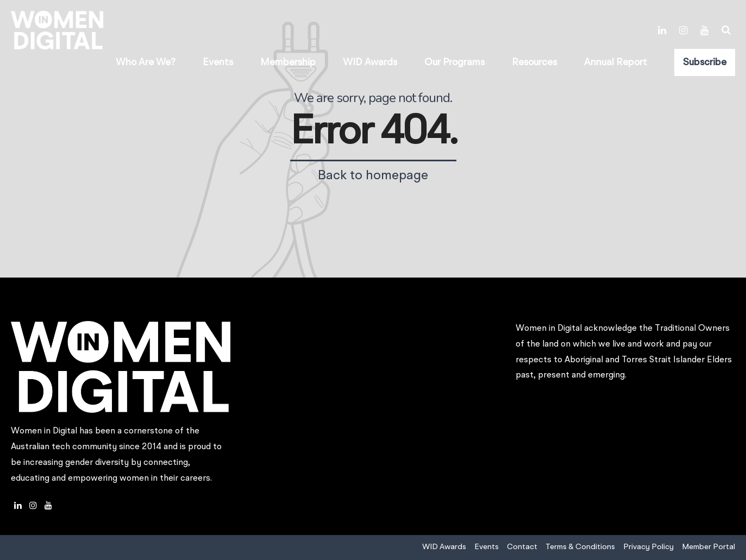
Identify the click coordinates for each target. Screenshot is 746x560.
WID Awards (370, 62)
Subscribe (705, 62)
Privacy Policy (648, 547)
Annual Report (616, 62)
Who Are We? (146, 62)
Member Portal (709, 547)
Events (218, 62)
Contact (522, 547)
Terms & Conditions (580, 547)
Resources (534, 62)
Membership (288, 62)
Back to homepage (373, 176)
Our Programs (455, 62)
